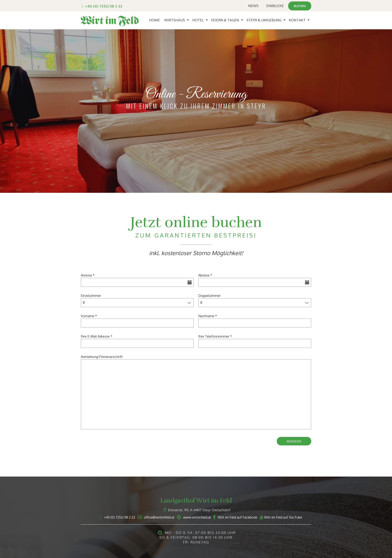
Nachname (208, 316)
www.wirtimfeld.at (197, 517)
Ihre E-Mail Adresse (97, 336)
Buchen (299, 6)
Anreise (88, 275)
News (252, 6)
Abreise (205, 275)
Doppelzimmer (209, 296)
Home (154, 20)
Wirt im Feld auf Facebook (238, 517)
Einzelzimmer (91, 296)
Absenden (294, 441)
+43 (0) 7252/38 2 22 (104, 6)
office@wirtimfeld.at (159, 517)
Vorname (89, 316)
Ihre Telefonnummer (215, 336)
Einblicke (274, 6)
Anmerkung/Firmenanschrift (102, 357)
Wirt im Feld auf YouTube (283, 517)
